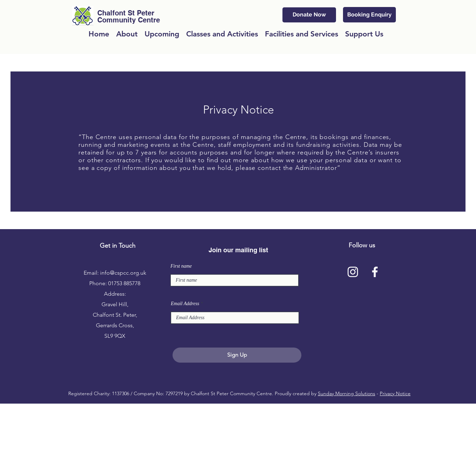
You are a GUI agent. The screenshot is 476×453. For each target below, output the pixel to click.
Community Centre (129, 20)
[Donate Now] (309, 15)
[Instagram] (353, 272)
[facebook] (375, 272)
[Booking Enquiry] (369, 15)
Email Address (185, 304)
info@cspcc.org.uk (123, 273)
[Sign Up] (237, 355)
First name (181, 266)
